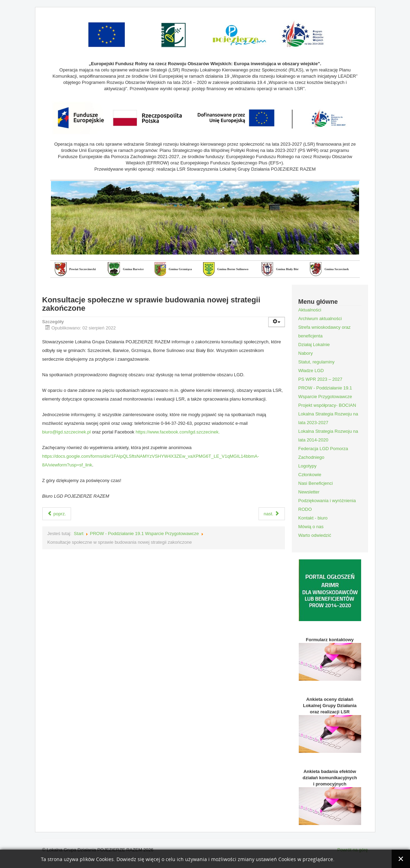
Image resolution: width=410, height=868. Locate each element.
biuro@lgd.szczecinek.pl (67, 432)
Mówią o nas (311, 527)
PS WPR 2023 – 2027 (320, 379)
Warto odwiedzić (315, 535)
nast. (272, 514)
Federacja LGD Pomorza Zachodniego (323, 453)
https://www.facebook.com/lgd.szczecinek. (178, 432)
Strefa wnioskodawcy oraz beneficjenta (325, 332)
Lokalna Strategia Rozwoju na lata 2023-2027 (328, 418)
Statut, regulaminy (317, 362)
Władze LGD (311, 371)
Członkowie (310, 475)
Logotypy (308, 466)
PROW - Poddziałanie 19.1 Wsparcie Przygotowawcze (145, 534)
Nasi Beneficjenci (316, 483)
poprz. (57, 514)
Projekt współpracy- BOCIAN (327, 405)
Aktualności (310, 310)
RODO (305, 509)
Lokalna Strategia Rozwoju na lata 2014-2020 (328, 436)
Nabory (306, 353)
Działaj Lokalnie (314, 345)
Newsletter (309, 492)
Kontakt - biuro (313, 518)
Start (78, 534)
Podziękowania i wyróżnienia (327, 501)
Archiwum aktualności (320, 319)
